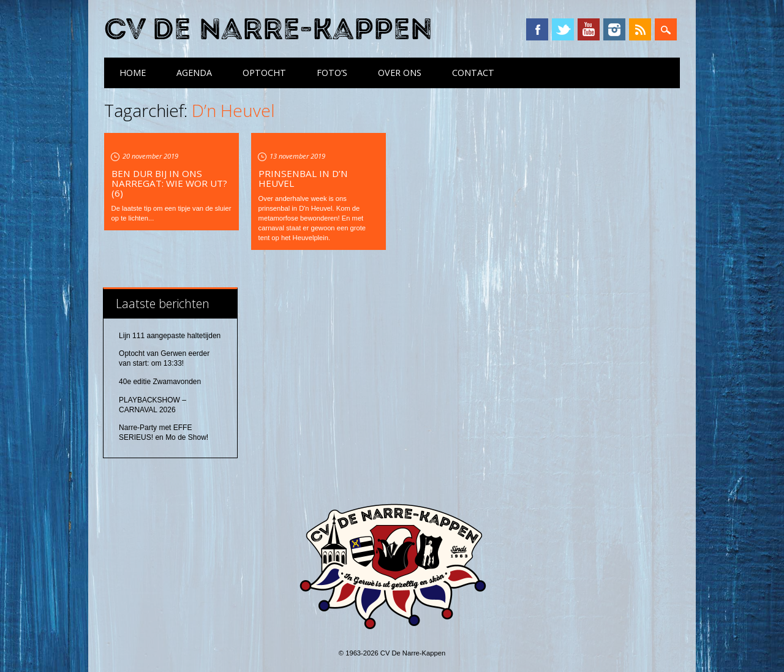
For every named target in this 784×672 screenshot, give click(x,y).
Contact (473, 73)
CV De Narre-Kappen (268, 30)
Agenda (194, 73)
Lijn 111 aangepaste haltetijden (170, 336)
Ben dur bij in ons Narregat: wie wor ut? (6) (169, 183)
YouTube (589, 29)
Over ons (400, 73)
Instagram (614, 29)
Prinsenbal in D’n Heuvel (303, 178)
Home (133, 73)
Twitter (563, 29)
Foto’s (332, 73)
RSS (640, 29)
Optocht (264, 73)
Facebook (537, 29)
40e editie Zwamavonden (160, 382)
